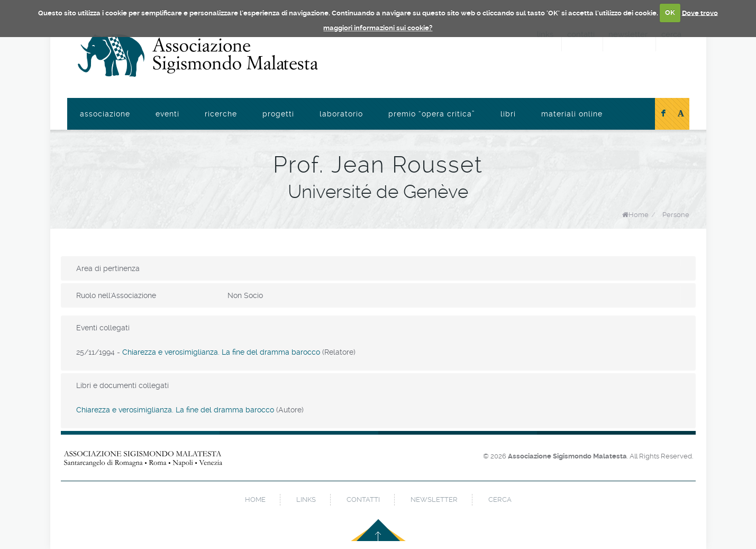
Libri (508, 114)
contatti (363, 499)
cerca (500, 499)
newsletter (434, 499)
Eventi (167, 114)
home (255, 499)
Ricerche (221, 114)
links (306, 499)
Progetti (278, 114)
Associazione (105, 114)
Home (639, 215)
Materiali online (572, 114)
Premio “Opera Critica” (432, 114)
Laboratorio (341, 114)
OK (670, 12)
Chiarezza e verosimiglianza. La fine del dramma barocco (221, 352)
